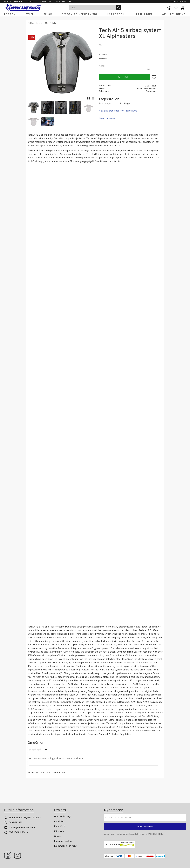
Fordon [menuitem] (10, 14)
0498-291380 (16, 822)
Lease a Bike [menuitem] (144, 14)
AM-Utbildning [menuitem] (174, 14)
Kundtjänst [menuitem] (60, 826)
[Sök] (119, 8)
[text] (131, 54)
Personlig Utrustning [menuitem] (80, 14)
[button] (176, 8)
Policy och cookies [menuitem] (63, 841)
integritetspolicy (155, 834)
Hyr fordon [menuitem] (116, 14)
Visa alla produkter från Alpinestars (118, 111)
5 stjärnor (40, 749)
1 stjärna (30, 749)
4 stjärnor (38, 749)
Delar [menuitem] (48, 14)
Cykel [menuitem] (30, 14)
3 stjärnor (35, 749)
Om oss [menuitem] (58, 836)
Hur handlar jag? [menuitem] (63, 816)
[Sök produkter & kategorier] (93, 8)
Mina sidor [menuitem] (59, 831)
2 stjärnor (33, 749)
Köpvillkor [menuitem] (59, 821)
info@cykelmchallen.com (22, 827)
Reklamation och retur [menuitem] (66, 846)
